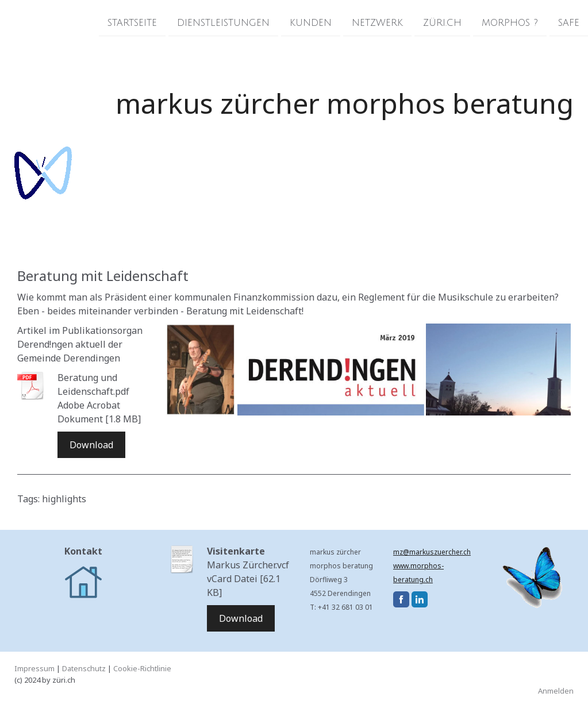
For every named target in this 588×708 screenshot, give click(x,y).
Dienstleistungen (223, 22)
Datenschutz (84, 668)
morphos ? (510, 22)
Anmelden (556, 691)
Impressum (34, 668)
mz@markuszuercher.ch (432, 552)
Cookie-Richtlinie (142, 668)
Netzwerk (377, 22)
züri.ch (442, 22)
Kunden (311, 22)
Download (91, 445)
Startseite (132, 22)
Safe (569, 22)
